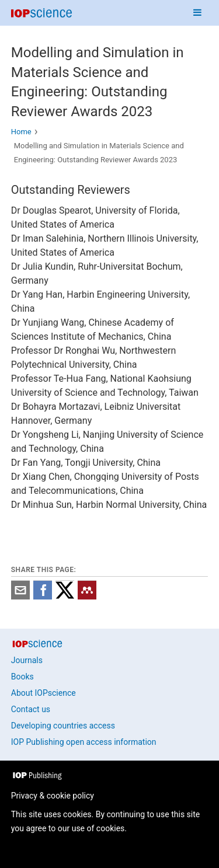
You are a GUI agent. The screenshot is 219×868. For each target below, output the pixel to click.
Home (21, 132)
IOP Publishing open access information (84, 742)
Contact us (31, 709)
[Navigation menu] (197, 13)
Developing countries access (63, 726)
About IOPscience (44, 693)
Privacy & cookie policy (53, 796)
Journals (27, 660)
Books (22, 677)
